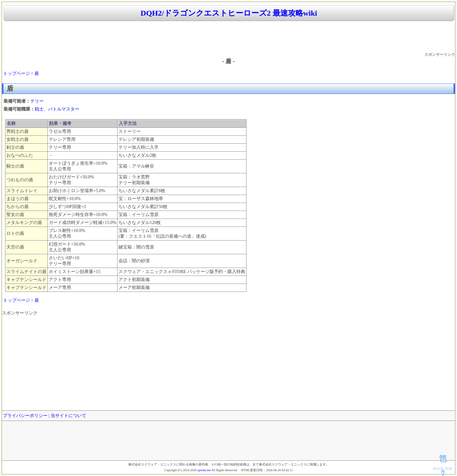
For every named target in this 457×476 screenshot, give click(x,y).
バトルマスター (64, 109)
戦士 (39, 109)
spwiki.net (204, 470)
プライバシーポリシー (25, 416)
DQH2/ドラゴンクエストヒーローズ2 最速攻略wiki (229, 13)
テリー (37, 101)
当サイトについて (68, 416)
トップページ (17, 73)
